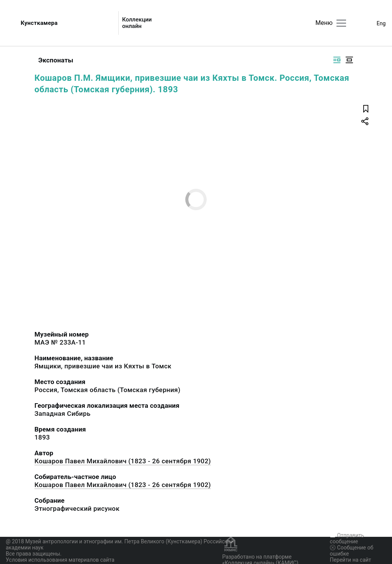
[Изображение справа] (337, 60)
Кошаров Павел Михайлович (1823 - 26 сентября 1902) (123, 461)
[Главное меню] (341, 23)
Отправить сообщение (347, 538)
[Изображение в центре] (349, 60)
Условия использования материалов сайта (60, 560)
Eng (381, 23)
